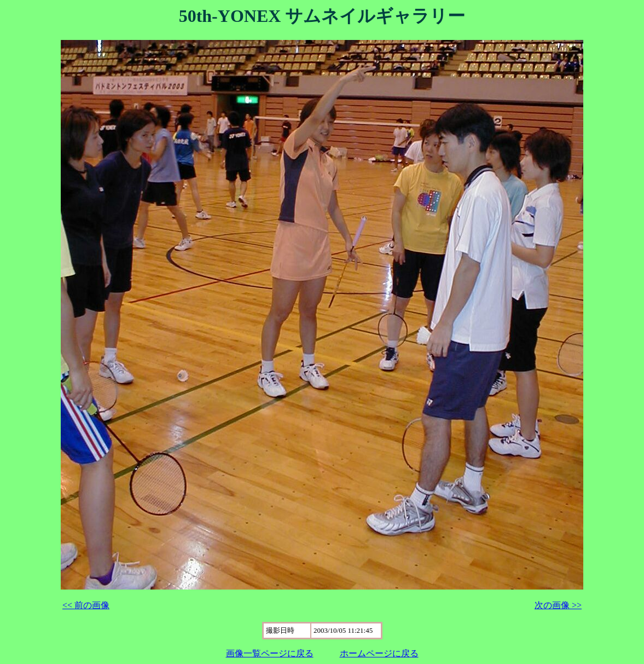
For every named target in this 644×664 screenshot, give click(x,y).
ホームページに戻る (379, 653)
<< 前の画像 (86, 605)
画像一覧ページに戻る (270, 653)
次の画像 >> (558, 605)
